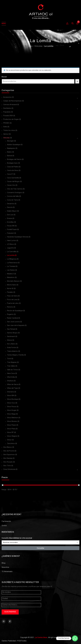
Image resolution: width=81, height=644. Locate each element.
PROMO (6, 123)
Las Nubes (11, 270)
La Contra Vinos (41, 638)
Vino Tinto (7, 466)
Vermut (6, 134)
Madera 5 (10, 274)
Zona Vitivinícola (9, 469)
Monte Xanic (12, 285)
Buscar (4, 77)
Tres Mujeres (12, 362)
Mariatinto (11, 278)
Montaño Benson (13, 281)
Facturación (6, 522)
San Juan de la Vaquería (16, 326)
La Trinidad (11, 266)
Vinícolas (38, 46)
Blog (3, 563)
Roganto (10, 314)
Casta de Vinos (13, 171)
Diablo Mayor (12, 211)
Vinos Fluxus (12, 407)
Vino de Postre (9, 451)
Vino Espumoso (9, 455)
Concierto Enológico (15, 193)
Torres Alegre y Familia (15, 355)
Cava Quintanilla (13, 178)
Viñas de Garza (13, 385)
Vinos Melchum (13, 418)
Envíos (4, 526)
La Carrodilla (12, 252)
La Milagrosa (12, 259)
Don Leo (10, 215)
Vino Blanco (8, 447)
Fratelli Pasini (12, 230)
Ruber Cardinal (12, 318)
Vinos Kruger (12, 410)
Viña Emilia (11, 377)
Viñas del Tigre (12, 388)
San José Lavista (13, 322)
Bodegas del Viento (14, 159)
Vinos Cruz (11, 403)
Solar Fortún (12, 348)
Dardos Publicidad (9, 641)
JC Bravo (10, 244)
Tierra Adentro (12, 351)
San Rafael (11, 329)
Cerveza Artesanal (10, 105)
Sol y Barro (11, 344)
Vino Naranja (8, 458)
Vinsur (9, 440)
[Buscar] (77, 81)
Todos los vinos (9, 131)
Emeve (10, 219)
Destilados (7, 108)
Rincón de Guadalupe (15, 311)
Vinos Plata (11, 429)
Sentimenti (11, 337)
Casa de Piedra (13, 167)
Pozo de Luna (12, 300)
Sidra (5, 127)
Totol (9, 359)
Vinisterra (10, 392)
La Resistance (12, 263)
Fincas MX (11, 226)
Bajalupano (11, 148)
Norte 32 (10, 289)
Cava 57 (10, 174)
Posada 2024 (8, 116)
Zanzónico (11, 444)
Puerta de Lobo (13, 303)
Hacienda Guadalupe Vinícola (18, 237)
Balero (9, 152)
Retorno (10, 307)
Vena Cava (11, 373)
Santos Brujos (12, 333)
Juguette (10, 248)
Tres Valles (11, 366)
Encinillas (10, 222)
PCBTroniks (22, 641)
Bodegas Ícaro (12, 163)
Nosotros (5, 567)
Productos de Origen (11, 119)
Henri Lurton (12, 241)
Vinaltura (10, 381)
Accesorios (7, 97)
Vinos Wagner (12, 436)
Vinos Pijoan (12, 425)
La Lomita (11, 255)
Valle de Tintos (12, 370)
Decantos (11, 204)
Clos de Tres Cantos (15, 189)
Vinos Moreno (12, 421)
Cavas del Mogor (13, 182)
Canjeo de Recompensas (12, 101)
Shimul (10, 340)
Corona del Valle (13, 196)
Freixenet (10, 233)
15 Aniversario (7, 572)
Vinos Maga (11, 414)
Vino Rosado (8, 462)
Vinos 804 (11, 396)
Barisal (10, 156)
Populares (7, 112)
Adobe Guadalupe (14, 145)
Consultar (41, 548)
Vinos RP (10, 433)
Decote (10, 207)
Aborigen (10, 141)
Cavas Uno (11, 185)
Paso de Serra (12, 296)
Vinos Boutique (13, 399)
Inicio (30, 46)
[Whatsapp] (75, 638)
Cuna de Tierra (12, 200)
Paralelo (10, 292)
